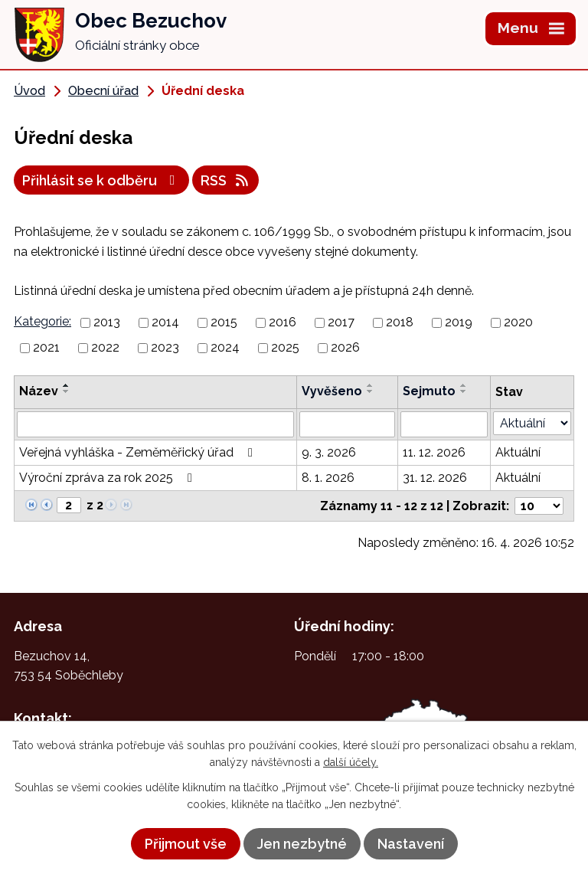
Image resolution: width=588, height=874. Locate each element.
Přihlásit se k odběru (102, 180)
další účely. (351, 762)
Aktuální (518, 452)
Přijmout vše (186, 844)
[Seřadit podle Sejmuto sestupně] (464, 391)
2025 (285, 347)
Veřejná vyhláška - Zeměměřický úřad (139, 452)
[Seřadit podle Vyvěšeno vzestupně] (371, 385)
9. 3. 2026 (329, 452)
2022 (105, 347)
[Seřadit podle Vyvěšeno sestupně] (371, 391)
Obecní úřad (103, 91)
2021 (46, 347)
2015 (224, 322)
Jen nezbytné (302, 844)
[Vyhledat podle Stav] (532, 423)
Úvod (29, 91)
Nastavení (411, 844)
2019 (459, 322)
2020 (518, 322)
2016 (283, 322)
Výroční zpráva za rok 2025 (108, 478)
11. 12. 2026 (434, 452)
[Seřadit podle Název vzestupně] (67, 385)
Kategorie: (42, 321)
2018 (400, 322)
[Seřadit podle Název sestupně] (67, 391)
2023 (165, 347)
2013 (107, 322)
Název (39, 391)
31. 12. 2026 (435, 478)
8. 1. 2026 (328, 478)
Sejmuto (429, 391)
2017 (341, 322)
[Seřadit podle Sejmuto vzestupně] (464, 385)
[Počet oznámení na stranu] (539, 506)
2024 (225, 347)
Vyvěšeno (332, 391)
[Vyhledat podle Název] (155, 424)
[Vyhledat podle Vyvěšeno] (347, 424)
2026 (345, 347)
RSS (226, 180)
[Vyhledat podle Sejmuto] (444, 424)
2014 (165, 322)
